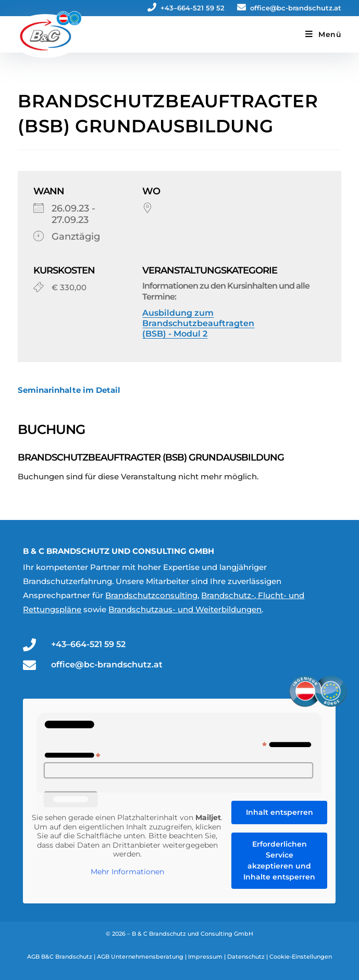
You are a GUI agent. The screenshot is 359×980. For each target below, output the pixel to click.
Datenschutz (246, 957)
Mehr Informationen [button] (127, 871)
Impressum (205, 957)
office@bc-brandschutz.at (289, 8)
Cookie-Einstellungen (301, 957)
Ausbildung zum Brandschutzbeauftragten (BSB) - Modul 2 (198, 323)
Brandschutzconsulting (151, 595)
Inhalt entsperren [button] (280, 812)
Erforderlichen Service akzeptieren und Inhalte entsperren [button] (280, 860)
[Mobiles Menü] (323, 34)
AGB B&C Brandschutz (60, 957)
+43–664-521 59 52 (186, 8)
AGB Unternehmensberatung (140, 957)
